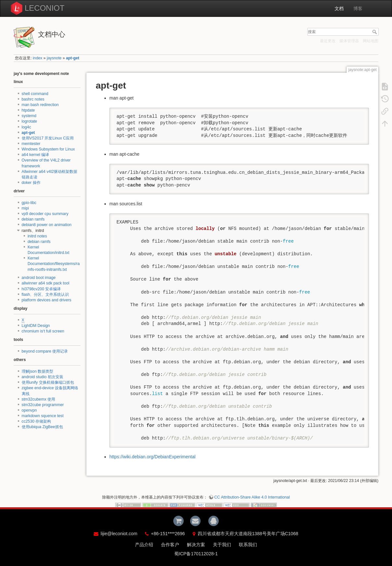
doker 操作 (31, 183)
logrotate (30, 121)
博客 (358, 8)
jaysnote (54, 58)
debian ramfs (33, 219)
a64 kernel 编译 (36, 155)
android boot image (39, 278)
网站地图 (371, 41)
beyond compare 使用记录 (45, 351)
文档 (339, 8)
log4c (26, 127)
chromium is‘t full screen (43, 331)
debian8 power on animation (47, 225)
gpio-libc (29, 203)
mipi (25, 208)
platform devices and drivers (47, 300)
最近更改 (328, 41)
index (37, 58)
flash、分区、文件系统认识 (45, 295)
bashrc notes (33, 99)
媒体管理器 (349, 41)
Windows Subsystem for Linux (48, 149)
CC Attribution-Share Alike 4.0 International (252, 497)
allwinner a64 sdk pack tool (46, 283)
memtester (31, 144)
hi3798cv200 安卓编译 (41, 289)
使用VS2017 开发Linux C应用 (48, 138)
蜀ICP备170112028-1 (196, 554)
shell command (35, 94)
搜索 (375, 32)
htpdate (28, 110)
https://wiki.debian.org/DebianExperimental (152, 457)
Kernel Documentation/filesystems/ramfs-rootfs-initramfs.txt (54, 264)
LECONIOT (45, 8)
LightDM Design (36, 326)
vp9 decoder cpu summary (45, 214)
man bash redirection (40, 105)
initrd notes (37, 236)
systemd (29, 116)
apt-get (73, 58)
